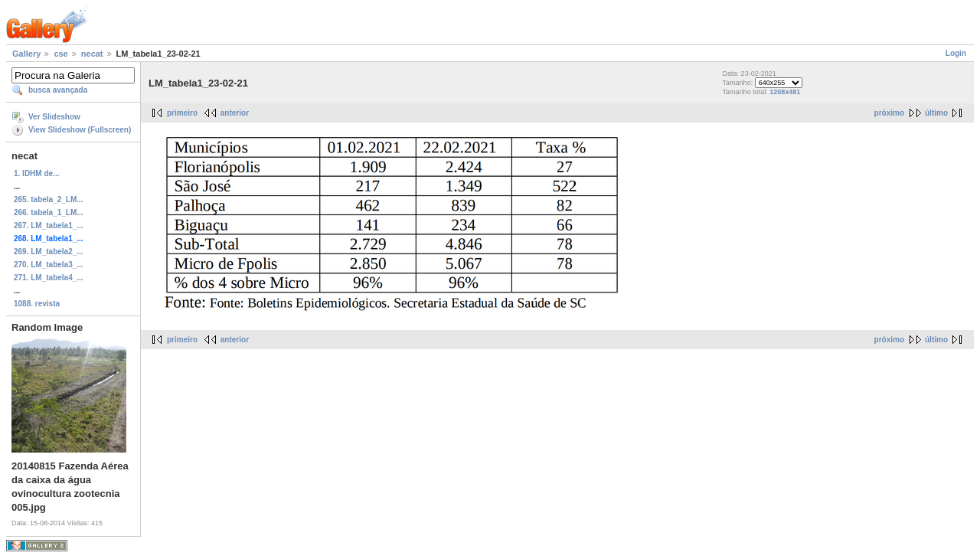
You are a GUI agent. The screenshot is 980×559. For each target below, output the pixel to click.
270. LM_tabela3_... (49, 265)
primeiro (182, 113)
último (936, 113)
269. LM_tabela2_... (49, 252)
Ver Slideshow (54, 117)
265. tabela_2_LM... (49, 199)
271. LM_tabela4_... (49, 278)
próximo (889, 113)
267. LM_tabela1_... (49, 226)
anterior (235, 113)
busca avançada (58, 90)
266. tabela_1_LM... (49, 212)
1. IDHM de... (36, 173)
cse (60, 54)
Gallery (26, 54)
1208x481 (785, 92)
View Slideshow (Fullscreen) (80, 130)
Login (956, 53)
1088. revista (37, 304)
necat (92, 54)
